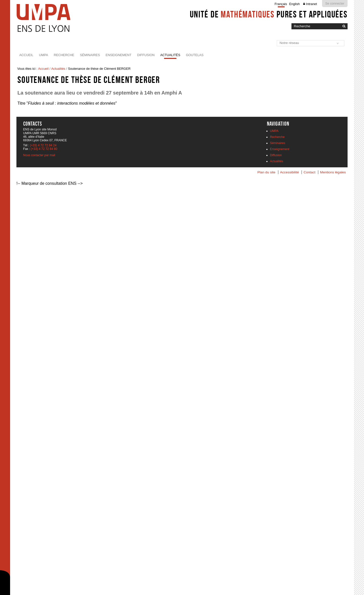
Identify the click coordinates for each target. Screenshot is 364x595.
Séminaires (90, 55)
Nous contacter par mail (39, 155)
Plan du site (266, 172)
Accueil (26, 55)
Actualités (170, 55)
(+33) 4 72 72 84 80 (44, 149)
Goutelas (195, 55)
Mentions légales (333, 172)
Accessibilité (290, 172)
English (294, 4)
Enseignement (119, 55)
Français (281, 4)
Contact (310, 172)
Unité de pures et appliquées (269, 14)
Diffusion (146, 55)
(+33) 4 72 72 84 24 (43, 145)
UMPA (43, 55)
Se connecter (335, 3)
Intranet (312, 4)
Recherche (64, 55)
